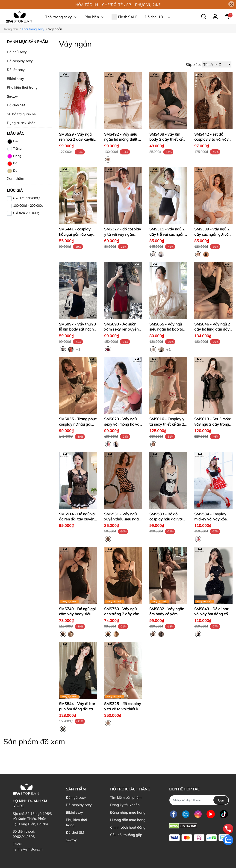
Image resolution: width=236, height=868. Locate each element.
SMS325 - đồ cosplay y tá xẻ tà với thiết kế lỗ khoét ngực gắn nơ (123, 709)
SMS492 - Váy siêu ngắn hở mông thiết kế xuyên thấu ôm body (123, 139)
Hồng (14, 156)
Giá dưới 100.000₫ (26, 198)
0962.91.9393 (24, 837)
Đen (13, 142)
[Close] (231, 4)
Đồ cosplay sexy (20, 61)
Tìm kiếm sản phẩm (126, 797)
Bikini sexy (15, 79)
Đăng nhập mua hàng (128, 812)
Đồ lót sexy (16, 70)
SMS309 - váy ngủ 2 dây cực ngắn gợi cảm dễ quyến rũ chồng (213, 234)
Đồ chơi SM (16, 105)
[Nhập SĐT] (199, 800)
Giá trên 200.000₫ (26, 213)
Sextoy (12, 96)
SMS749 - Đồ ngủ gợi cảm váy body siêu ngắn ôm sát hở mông (78, 614)
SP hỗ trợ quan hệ (21, 114)
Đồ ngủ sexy (17, 52)
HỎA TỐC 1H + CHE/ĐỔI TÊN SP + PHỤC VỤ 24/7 (118, 5)
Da (12, 171)
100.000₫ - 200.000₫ (28, 206)
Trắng (14, 149)
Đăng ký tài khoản (125, 805)
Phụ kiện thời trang (22, 87)
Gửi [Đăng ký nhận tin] (221, 800)
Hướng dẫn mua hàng (128, 820)
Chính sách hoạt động (128, 827)
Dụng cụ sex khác (21, 123)
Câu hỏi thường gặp (126, 835)
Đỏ (12, 164)
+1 (79, 349)
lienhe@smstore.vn (28, 849)
